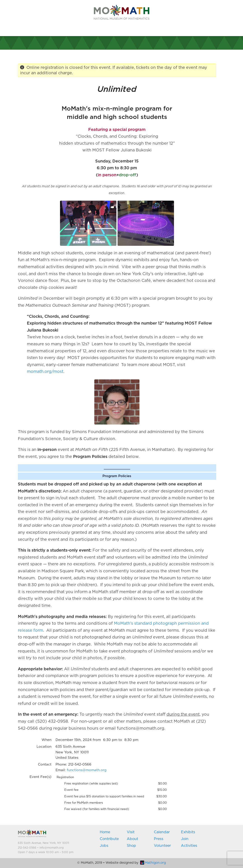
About (132, 839)
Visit (131, 832)
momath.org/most (45, 372)
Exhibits (188, 832)
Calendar (162, 832)
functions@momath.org (87, 770)
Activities (189, 846)
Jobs (104, 846)
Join (185, 839)
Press (159, 839)
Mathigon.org (153, 863)
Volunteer (162, 846)
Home (105, 832)
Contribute (109, 839)
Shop (131, 846)
